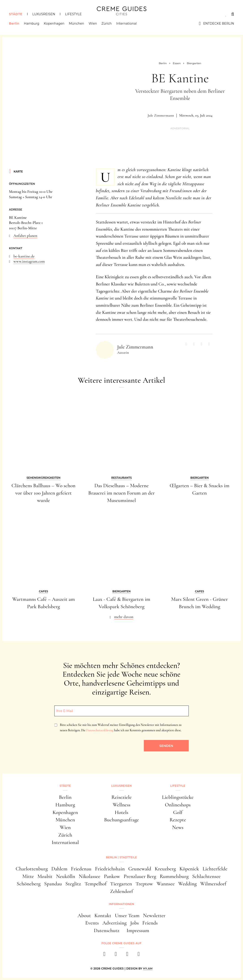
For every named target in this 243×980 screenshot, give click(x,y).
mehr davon (124, 617)
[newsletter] (139, 955)
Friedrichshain (110, 869)
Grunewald (140, 869)
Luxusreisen (44, 14)
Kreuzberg (165, 869)
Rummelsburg (174, 876)
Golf (178, 812)
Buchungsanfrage (121, 820)
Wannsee (166, 884)
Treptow (144, 884)
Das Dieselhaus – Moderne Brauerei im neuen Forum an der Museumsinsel (121, 493)
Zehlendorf (121, 891)
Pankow (112, 876)
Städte (16, 14)
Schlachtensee (206, 876)
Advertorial (180, 129)
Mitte (28, 876)
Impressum (138, 930)
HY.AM (148, 968)
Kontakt (103, 915)
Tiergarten (121, 884)
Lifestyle (73, 14)
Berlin (14, 23)
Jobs (134, 923)
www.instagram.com (29, 261)
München (77, 23)
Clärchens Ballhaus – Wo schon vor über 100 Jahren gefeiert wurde (43, 493)
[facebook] (104, 955)
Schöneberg (29, 884)
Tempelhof (95, 884)
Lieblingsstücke (178, 797)
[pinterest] (127, 955)
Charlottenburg (32, 869)
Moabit (45, 876)
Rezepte (178, 820)
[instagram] (116, 955)
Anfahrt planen (25, 236)
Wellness (121, 805)
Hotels (121, 812)
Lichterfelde (215, 869)
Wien (93, 23)
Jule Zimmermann (161, 115)
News (178, 827)
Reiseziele (121, 797)
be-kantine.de (24, 256)
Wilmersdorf (213, 884)
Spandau (53, 884)
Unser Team (127, 915)
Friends (150, 923)
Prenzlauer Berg (140, 876)
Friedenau (81, 869)
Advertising (114, 923)
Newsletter (154, 915)
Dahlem (59, 869)
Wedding (187, 884)
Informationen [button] (121, 904)
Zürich (107, 23)
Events (92, 923)
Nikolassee (90, 876)
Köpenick (189, 869)
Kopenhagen (54, 23)
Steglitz (73, 884)
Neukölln (66, 876)
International (127, 23)
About (84, 915)
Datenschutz (107, 930)
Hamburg (31, 23)
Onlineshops (178, 805)
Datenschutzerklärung (100, 730)
